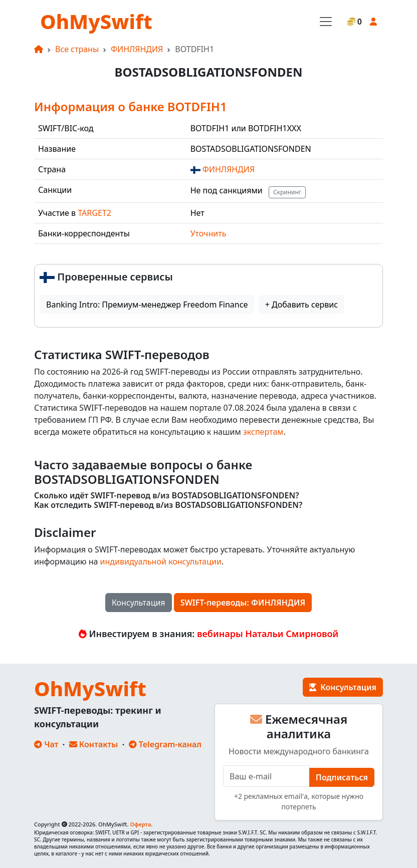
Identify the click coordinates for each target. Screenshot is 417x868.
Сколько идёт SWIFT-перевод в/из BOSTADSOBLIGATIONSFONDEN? (167, 496)
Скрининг (287, 192)
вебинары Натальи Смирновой (268, 634)
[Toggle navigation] (326, 22)
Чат (46, 744)
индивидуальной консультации (161, 561)
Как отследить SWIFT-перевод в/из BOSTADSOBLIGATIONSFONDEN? (168, 505)
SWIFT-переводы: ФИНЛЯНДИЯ (243, 603)
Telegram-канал (165, 744)
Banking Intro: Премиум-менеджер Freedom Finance (147, 305)
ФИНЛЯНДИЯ (137, 49)
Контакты (94, 744)
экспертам (263, 432)
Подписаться (342, 777)
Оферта (140, 824)
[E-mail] (266, 776)
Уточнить (209, 233)
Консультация (139, 603)
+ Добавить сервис (301, 305)
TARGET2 (94, 213)
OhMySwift (96, 21)
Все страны (77, 49)
